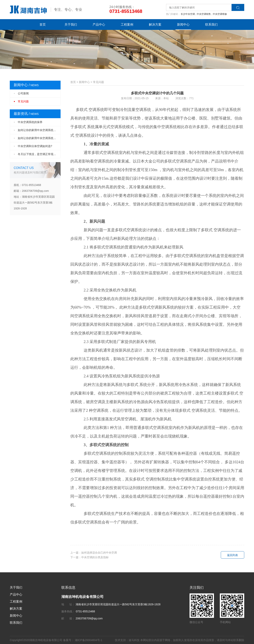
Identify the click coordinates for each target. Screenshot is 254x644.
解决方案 (155, 25)
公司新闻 (23, 93)
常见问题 (23, 101)
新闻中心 (183, 25)
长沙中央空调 (188, 14)
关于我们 (71, 25)
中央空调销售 (204, 14)
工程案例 (127, 25)
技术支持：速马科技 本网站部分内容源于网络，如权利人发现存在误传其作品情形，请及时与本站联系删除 (180, 640)
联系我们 (211, 25)
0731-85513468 (126, 11)
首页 (43, 25)
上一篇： (94, 553)
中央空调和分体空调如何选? (35, 146)
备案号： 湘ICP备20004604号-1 (83, 640)
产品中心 (99, 25)
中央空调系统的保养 (30, 122)
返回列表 (233, 555)
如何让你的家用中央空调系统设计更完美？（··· (39, 130)
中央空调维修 (220, 14)
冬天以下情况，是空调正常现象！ (38, 154)
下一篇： (89, 557)
